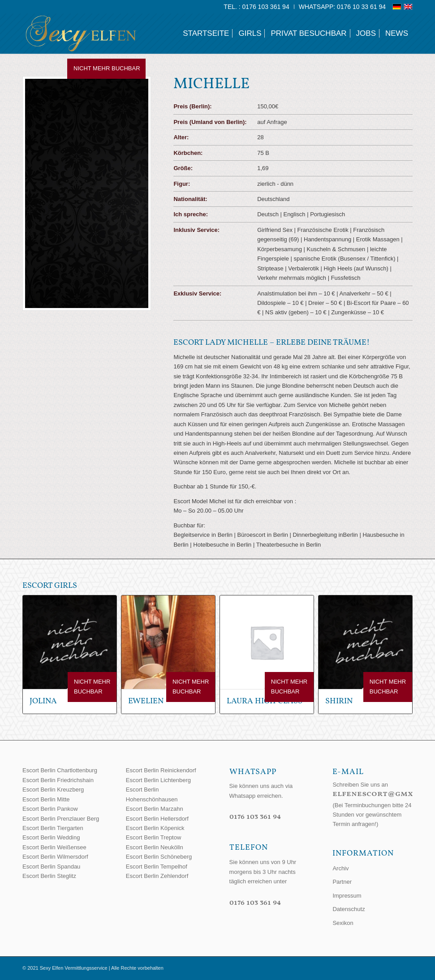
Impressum (347, 896)
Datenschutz (349, 909)
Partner (342, 882)
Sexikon (343, 923)
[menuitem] (256, 7)
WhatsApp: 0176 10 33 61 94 (342, 7)
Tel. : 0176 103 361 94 (256, 7)
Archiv (340, 868)
